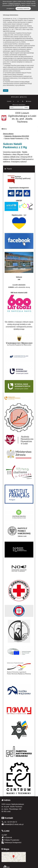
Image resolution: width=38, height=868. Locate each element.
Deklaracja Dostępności (11, 843)
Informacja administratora (19, 105)
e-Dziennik (7, 837)
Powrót (9, 169)
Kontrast (29, 101)
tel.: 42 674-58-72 (9, 822)
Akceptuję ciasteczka (23, 8)
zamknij (6, 91)
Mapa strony (23, 97)
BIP (4, 835)
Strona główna (15, 97)
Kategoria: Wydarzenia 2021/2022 (17, 136)
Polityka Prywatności (10, 840)
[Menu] (19, 129)
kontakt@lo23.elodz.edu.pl (12, 824)
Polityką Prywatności (14, 3)
